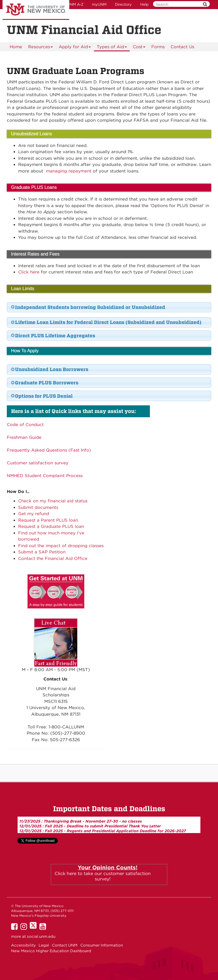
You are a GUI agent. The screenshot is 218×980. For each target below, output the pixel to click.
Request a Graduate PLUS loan (51, 526)
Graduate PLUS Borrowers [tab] (44, 383)
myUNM (99, 4)
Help (144, 4)
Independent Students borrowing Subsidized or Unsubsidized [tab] (88, 307)
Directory (123, 4)
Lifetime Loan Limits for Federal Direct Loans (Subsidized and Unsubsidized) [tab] (106, 322)
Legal (44, 945)
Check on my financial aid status (53, 501)
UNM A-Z (75, 4)
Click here (29, 272)
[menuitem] (16, 47)
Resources (41, 48)
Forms (158, 47)
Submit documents (38, 507)
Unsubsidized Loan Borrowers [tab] (49, 369)
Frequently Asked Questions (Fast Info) (49, 450)
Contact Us (182, 47)
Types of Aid (112, 48)
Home (16, 47)
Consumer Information (102, 945)
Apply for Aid (75, 48)
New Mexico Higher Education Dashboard (51, 951)
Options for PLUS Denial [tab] (42, 396)
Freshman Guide (24, 437)
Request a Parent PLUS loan (48, 520)
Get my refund (34, 514)
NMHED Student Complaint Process (45, 476)
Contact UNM (65, 945)
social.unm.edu (41, 936)
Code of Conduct (25, 425)
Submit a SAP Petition (42, 552)
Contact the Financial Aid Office (53, 559)
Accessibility (23, 945)
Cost (139, 48)
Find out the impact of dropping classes (61, 546)
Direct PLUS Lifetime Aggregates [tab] (53, 336)
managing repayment (69, 171)
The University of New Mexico (36, 10)
